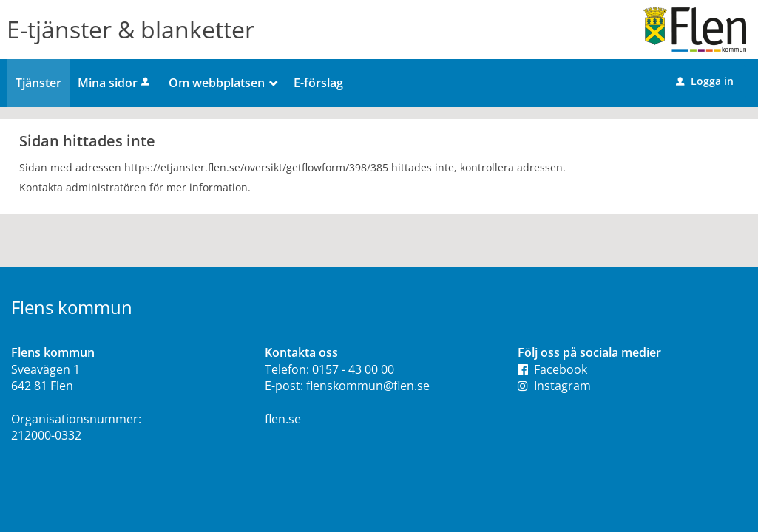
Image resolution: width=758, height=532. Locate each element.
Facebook (552, 369)
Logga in (705, 81)
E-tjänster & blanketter (131, 29)
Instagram (554, 386)
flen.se (283, 419)
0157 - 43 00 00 (353, 369)
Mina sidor (115, 83)
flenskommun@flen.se (368, 386)
